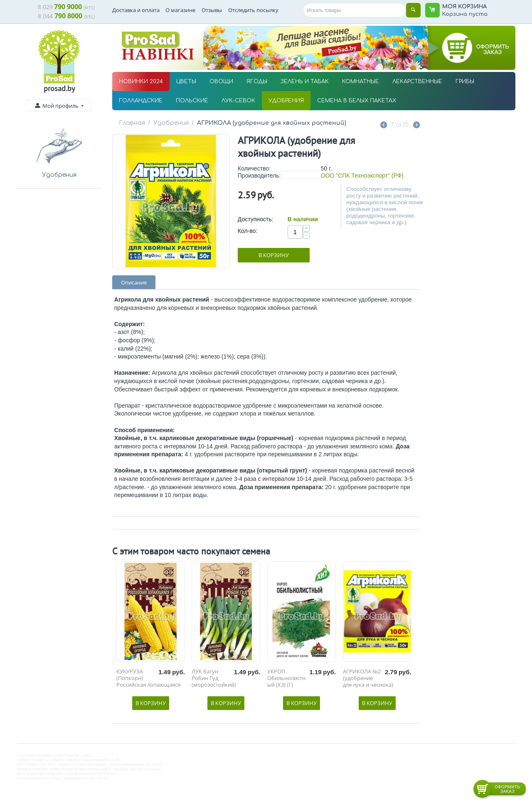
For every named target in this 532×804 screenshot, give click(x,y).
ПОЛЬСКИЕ (192, 101)
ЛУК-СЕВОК (238, 101)
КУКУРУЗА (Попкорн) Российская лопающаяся (148, 678)
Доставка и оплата (136, 10)
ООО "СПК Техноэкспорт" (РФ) (362, 176)
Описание (134, 282)
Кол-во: (248, 231)
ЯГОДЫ (257, 82)
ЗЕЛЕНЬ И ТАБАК (305, 82)
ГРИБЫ (465, 82)
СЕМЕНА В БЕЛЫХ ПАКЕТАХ (357, 101)
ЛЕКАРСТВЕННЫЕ (417, 82)
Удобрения (170, 123)
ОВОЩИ (221, 82)
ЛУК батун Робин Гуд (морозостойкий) (214, 678)
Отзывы (212, 10)
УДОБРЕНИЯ (286, 101)
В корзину (274, 255)
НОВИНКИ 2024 (141, 82)
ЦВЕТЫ (186, 82)
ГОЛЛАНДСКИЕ (141, 101)
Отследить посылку (253, 10)
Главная (132, 123)
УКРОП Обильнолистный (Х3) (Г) (286, 678)
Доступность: (256, 219)
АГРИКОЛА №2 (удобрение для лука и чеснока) (368, 678)
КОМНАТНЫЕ (361, 82)
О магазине (180, 10)
